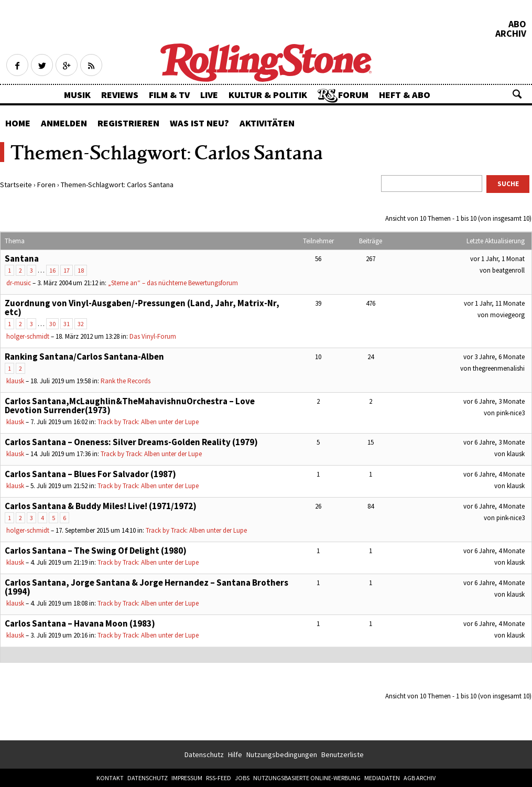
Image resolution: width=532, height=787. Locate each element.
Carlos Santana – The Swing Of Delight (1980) (96, 551)
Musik (77, 95)
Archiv (511, 34)
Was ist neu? (199, 123)
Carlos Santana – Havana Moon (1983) (80, 623)
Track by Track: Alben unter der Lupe (148, 422)
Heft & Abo (405, 95)
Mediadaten (382, 778)
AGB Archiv (420, 778)
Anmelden (64, 123)
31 (67, 324)
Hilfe (235, 754)
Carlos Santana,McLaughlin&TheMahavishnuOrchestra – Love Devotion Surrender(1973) (130, 406)
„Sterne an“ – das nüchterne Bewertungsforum (173, 283)
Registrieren (128, 123)
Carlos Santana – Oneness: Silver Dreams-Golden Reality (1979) (131, 442)
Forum (353, 95)
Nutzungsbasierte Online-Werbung (307, 778)
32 (81, 324)
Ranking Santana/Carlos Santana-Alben (84, 357)
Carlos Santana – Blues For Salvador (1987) (90, 474)
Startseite (16, 185)
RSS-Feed (219, 778)
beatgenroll (508, 270)
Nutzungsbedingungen (282, 754)
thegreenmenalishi (499, 368)
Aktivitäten (267, 123)
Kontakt (110, 778)
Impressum (187, 778)
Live (209, 95)
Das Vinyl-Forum (153, 336)
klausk (15, 381)
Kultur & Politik (268, 95)
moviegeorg (507, 315)
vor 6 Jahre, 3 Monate (494, 401)
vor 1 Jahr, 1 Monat (497, 259)
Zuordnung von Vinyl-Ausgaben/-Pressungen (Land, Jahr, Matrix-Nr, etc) (142, 308)
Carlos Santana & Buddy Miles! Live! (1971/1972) (101, 506)
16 (52, 270)
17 (67, 270)
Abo (517, 24)
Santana (22, 258)
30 (52, 324)
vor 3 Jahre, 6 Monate (494, 357)
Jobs (242, 778)
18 (81, 270)
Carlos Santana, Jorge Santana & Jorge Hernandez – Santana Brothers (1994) (146, 587)
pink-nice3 (511, 413)
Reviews (120, 95)
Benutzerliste (343, 754)
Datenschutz (204, 754)
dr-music (19, 283)
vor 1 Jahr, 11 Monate (494, 303)
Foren (46, 185)
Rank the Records (126, 381)
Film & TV (169, 95)
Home (18, 123)
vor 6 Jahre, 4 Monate (494, 474)
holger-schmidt (28, 336)
